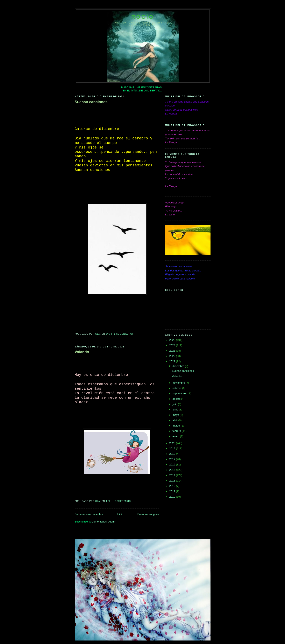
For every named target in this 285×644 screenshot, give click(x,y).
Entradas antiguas (148, 514)
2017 (173, 459)
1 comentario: (124, 334)
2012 (173, 486)
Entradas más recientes (89, 514)
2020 (173, 443)
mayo (176, 415)
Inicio (120, 514)
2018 (173, 454)
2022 (173, 356)
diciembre (179, 366)
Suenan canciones (91, 102)
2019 (173, 448)
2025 (173, 340)
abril (175, 420)
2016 (173, 465)
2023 (173, 351)
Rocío (143, 17)
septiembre (179, 393)
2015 (173, 470)
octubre (177, 388)
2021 (173, 361)
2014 (173, 475)
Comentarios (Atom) (104, 522)
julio (175, 404)
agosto (177, 399)
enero (176, 436)
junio (176, 410)
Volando (82, 352)
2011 (173, 491)
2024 (173, 345)
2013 (173, 481)
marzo (177, 426)
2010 (173, 497)
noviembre (179, 383)
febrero (177, 431)
